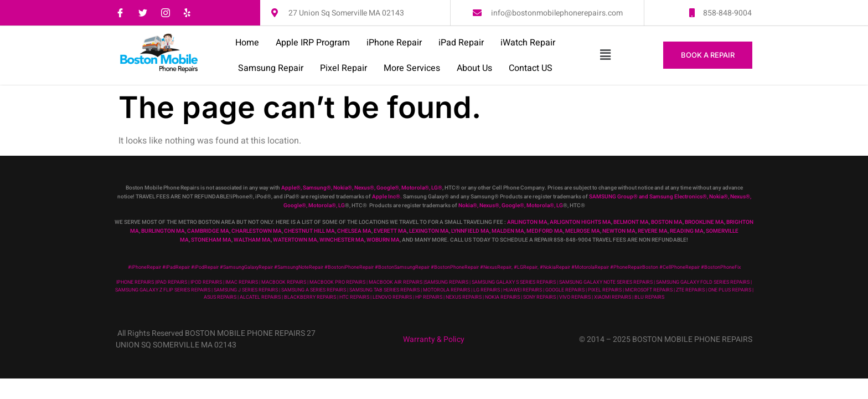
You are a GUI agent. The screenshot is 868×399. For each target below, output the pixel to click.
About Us (474, 68)
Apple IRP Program (313, 43)
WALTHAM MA (252, 240)
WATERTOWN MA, (296, 240)
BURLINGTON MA (163, 231)
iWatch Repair (528, 43)
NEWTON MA (619, 231)
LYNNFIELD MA (470, 231)
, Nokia (339, 188)
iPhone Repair (394, 43)
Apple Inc (384, 197)
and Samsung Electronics (670, 197)
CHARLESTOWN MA (257, 231)
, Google (384, 188)
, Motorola (412, 188)
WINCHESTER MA (342, 240)
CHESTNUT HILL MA (309, 231)
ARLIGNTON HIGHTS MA (580, 222)
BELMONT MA (631, 222)
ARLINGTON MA (527, 222)
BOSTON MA (667, 222)
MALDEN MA (508, 231)
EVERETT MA (390, 231)
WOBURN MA (383, 240)
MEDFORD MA (545, 231)
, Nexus (361, 188)
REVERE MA (653, 231)
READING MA (687, 231)
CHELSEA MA (354, 231)
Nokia (716, 197)
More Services (412, 68)
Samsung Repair (271, 68)
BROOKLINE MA (704, 222)
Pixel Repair (343, 68)
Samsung (315, 188)
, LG (433, 188)
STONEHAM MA (211, 240)
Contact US (531, 68)
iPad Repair (461, 43)
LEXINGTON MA (429, 231)
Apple (289, 188)
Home (247, 43)
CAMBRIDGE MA (208, 231)
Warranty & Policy (434, 339)
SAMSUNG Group (611, 197)
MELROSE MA (583, 231)
